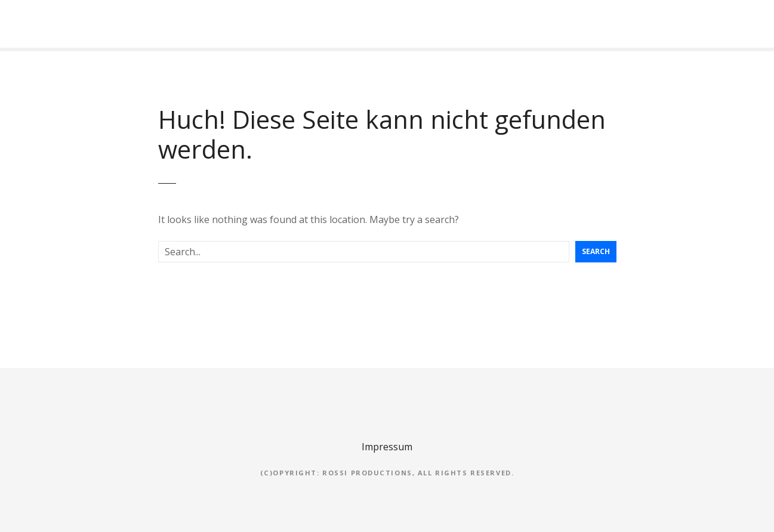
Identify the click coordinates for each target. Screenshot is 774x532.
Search (596, 251)
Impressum (387, 447)
